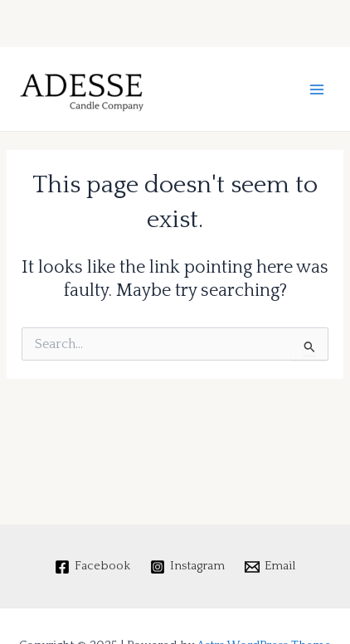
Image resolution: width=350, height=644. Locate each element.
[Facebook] (93, 567)
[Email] (270, 567)
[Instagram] (187, 567)
